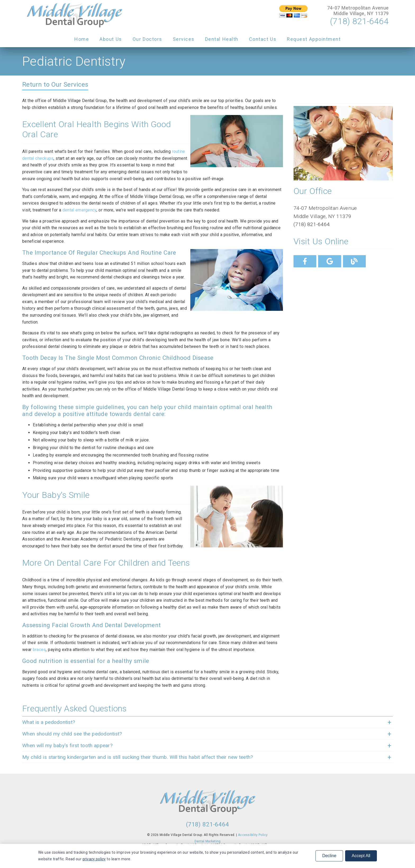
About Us (111, 39)
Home (82, 39)
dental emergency (80, 210)
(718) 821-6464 (359, 21)
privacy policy (94, 859)
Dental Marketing (208, 841)
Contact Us (263, 39)
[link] (74, 16)
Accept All (361, 856)
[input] (293, 11)
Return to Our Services (55, 85)
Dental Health (222, 39)
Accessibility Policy (253, 835)
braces (39, 650)
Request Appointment (314, 39)
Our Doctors (147, 39)
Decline (329, 856)
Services (184, 39)
